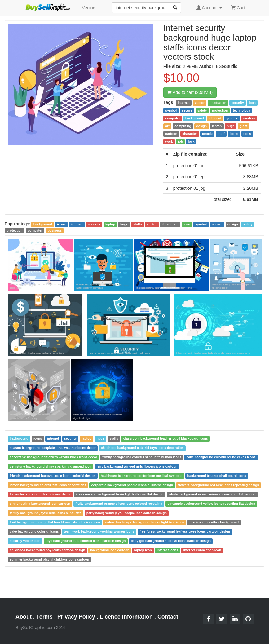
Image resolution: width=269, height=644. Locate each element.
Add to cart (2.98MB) (190, 92)
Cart (238, 7)
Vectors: (90, 8)
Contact (168, 617)
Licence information (126, 617)
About (24, 617)
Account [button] (209, 8)
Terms (44, 617)
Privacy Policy (76, 617)
